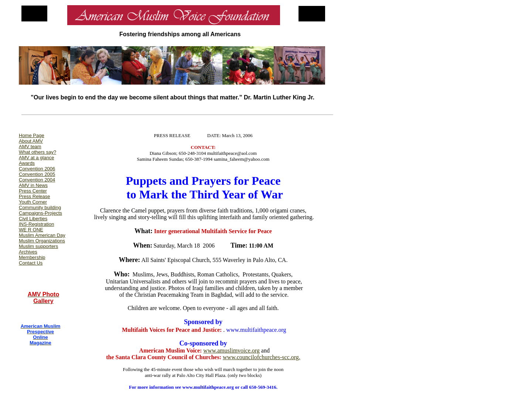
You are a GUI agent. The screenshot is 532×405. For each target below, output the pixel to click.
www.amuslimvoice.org (231, 350)
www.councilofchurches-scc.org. (262, 357)
